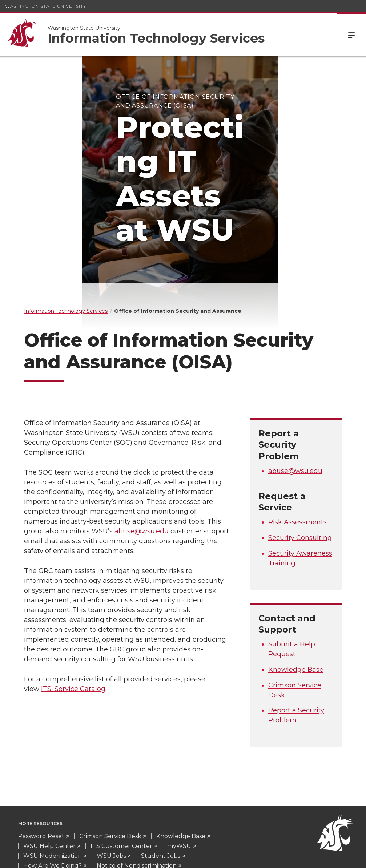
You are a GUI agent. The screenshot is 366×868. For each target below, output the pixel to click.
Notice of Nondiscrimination (137, 789)
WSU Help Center (49, 769)
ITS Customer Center (121, 769)
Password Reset (41, 759)
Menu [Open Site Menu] (351, 35)
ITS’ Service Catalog (73, 612)
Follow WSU (337, 857)
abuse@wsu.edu (142, 454)
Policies (277, 857)
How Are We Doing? (53, 789)
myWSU (179, 769)
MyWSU (304, 857)
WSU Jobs (111, 779)
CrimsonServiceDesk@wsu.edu (73, 833)
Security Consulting (300, 460)
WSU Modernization (53, 779)
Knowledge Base (296, 592)
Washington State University (46, 6)
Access (250, 857)
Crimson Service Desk (110, 759)
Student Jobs (161, 779)
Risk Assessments (297, 445)
